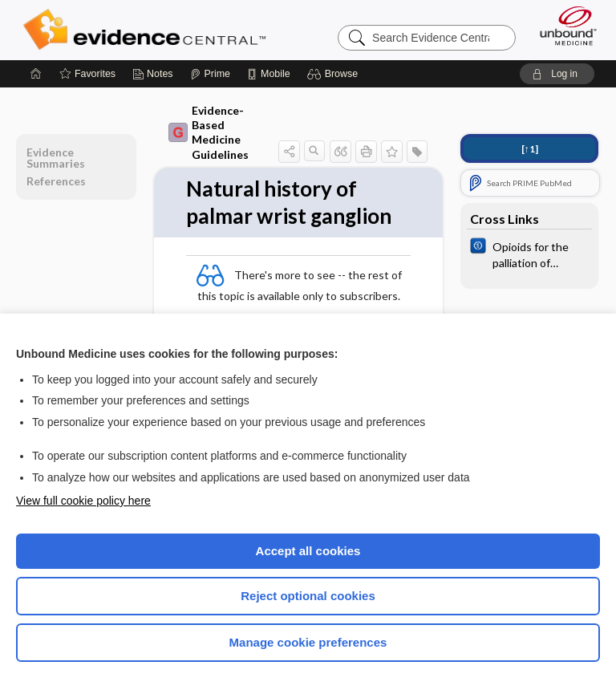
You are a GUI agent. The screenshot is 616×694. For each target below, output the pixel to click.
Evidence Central (148, 30)
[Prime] (210, 74)
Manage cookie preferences (308, 642)
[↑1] (530, 149)
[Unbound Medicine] (563, 26)
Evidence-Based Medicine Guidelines (209, 132)
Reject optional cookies (308, 596)
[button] (335, 74)
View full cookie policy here (83, 501)
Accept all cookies (308, 551)
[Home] (36, 74)
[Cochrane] (529, 254)
